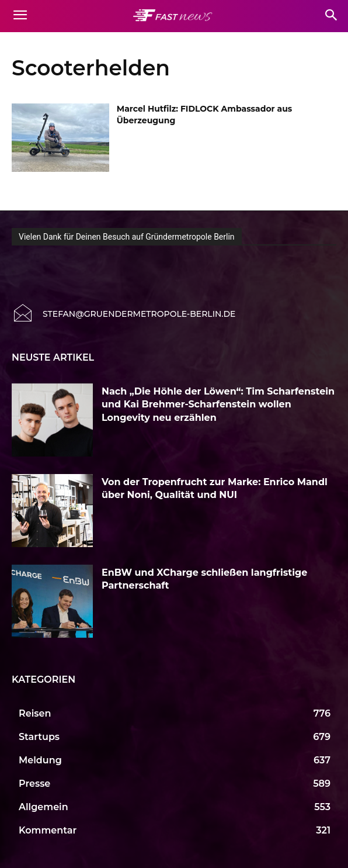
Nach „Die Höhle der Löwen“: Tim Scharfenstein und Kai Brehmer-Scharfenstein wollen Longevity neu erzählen (218, 404)
